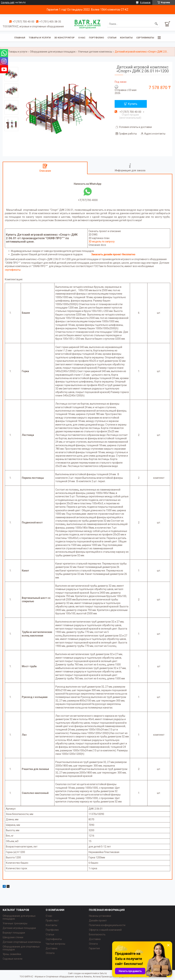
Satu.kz (103, 973)
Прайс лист (52, 921)
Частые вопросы (55, 944)
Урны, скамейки (12, 954)
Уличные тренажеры (15, 923)
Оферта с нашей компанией (105, 930)
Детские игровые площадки (19, 928)
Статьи (112, 38)
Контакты (126, 38)
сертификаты (13, 270)
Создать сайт (8, 3)
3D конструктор (64, 38)
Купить (133, 104)
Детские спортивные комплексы (22, 942)
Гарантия (94, 948)
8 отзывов (145, 3)
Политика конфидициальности (107, 925)
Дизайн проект (98, 921)
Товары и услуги (40, 38)
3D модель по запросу (102, 242)
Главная (20, 38)
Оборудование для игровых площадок (53, 52)
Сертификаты (145, 38)
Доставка (52, 948)
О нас (82, 38)
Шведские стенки (13, 937)
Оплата (50, 953)
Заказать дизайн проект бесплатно (113, 254)
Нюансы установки (100, 916)
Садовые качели (12, 959)
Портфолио (96, 38)
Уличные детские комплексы (95, 52)
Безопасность (97, 934)
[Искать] (156, 24)
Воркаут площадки (14, 933)
